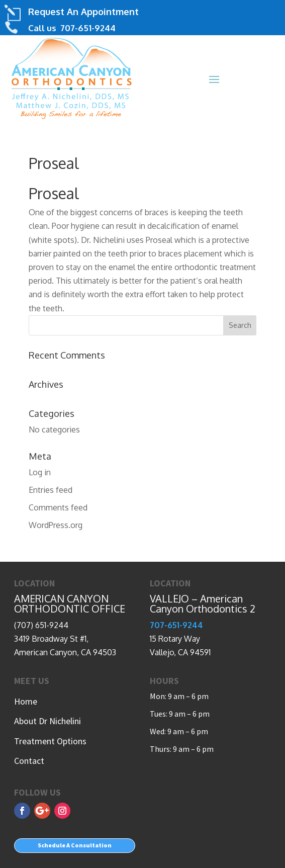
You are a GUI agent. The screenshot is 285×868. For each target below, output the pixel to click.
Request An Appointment (83, 12)
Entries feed (51, 490)
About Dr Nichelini (47, 721)
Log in (40, 472)
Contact (29, 761)
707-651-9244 (87, 28)
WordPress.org (56, 525)
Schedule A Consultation (75, 845)
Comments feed (58, 507)
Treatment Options (50, 741)
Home (26, 701)
